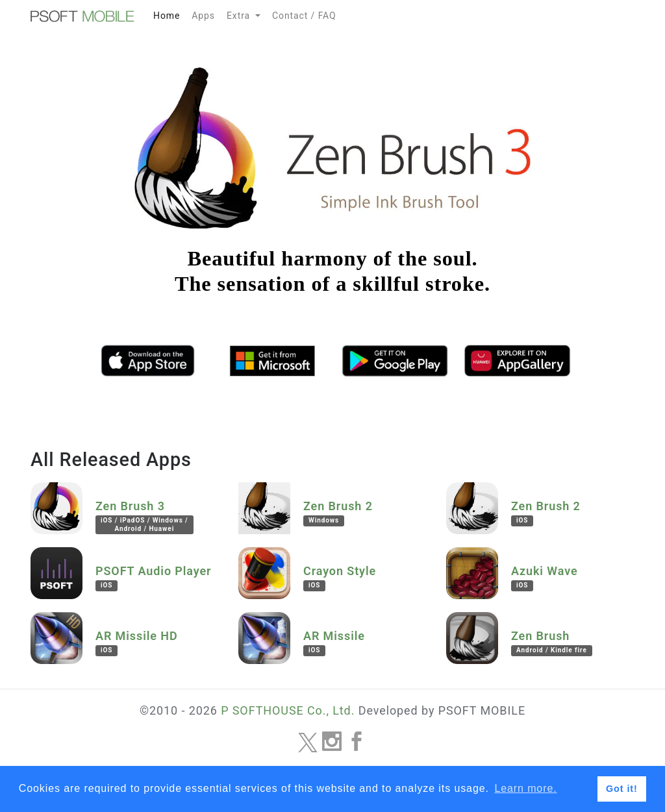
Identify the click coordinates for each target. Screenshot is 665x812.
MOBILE (82, 16)
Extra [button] (240, 16)
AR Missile (334, 643)
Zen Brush (552, 643)
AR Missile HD (137, 643)
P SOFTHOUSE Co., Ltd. (288, 710)
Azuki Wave (545, 578)
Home (169, 13)
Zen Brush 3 (144, 517)
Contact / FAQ (304, 16)
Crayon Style (340, 578)
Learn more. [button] (525, 788)
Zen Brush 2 (338, 513)
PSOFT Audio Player (154, 578)
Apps (203, 16)
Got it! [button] (622, 789)
